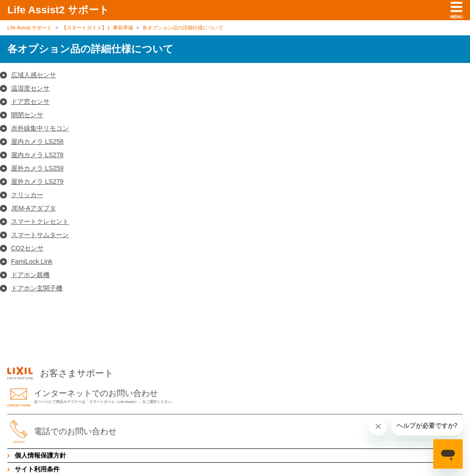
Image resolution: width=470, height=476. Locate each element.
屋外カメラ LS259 (37, 168)
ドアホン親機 (30, 275)
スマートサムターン (40, 235)
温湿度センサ (30, 88)
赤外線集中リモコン (40, 128)
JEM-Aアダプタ (34, 208)
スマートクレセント (40, 221)
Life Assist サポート (30, 28)
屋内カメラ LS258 (37, 142)
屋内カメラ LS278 (37, 155)
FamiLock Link (32, 261)
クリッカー (27, 195)
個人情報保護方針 (40, 455)
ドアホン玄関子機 (37, 288)
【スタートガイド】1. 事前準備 (97, 28)
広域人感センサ (34, 75)
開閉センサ (27, 115)
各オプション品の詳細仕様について (183, 28)
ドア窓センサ (30, 102)
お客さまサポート (60, 374)
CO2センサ (27, 248)
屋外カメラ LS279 (37, 181)
